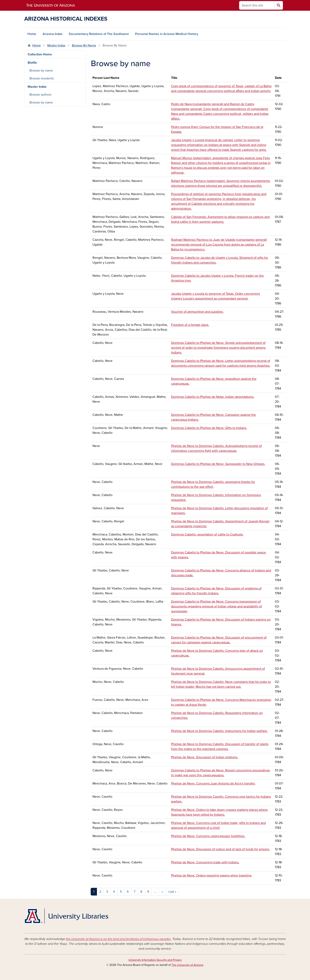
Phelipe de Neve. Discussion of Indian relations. (205, 757)
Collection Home (40, 54)
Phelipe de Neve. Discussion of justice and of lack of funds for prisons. (220, 849)
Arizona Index (53, 34)
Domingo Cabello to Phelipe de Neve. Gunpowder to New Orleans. (218, 464)
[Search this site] (257, 5)
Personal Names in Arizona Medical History (167, 34)
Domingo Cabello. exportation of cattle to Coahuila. (207, 534)
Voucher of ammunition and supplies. (197, 312)
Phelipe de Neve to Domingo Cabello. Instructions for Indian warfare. (219, 731)
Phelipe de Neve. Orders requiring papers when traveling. (212, 875)
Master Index (56, 45)
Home (32, 34)
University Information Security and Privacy (155, 960)
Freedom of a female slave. (190, 325)
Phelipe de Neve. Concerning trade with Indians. (205, 862)
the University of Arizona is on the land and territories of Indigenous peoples (118, 939)
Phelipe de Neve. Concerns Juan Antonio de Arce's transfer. (213, 784)
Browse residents (42, 78)
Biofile (32, 63)
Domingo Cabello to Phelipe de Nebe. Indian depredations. (213, 397)
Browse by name (41, 71)
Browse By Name (84, 45)
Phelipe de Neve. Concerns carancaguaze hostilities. (208, 836)
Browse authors (40, 95)
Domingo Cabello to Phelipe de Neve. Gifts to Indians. (209, 428)
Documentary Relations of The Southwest (99, 34)
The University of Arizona (187, 965)
